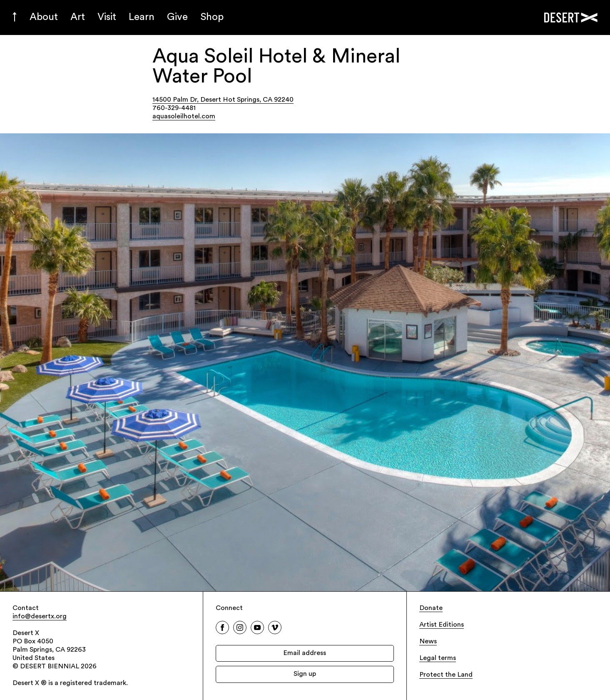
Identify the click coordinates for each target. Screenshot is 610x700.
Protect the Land (446, 675)
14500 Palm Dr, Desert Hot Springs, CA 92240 (223, 100)
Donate (431, 608)
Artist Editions (442, 625)
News (428, 642)
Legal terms (438, 658)
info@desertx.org (40, 617)
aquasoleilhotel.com (184, 117)
